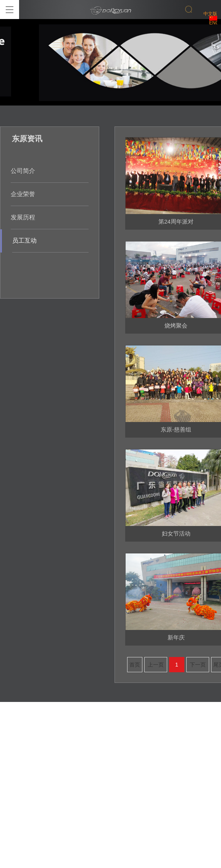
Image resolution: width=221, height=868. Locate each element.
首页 (135, 665)
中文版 (210, 16)
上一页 (156, 665)
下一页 (198, 665)
